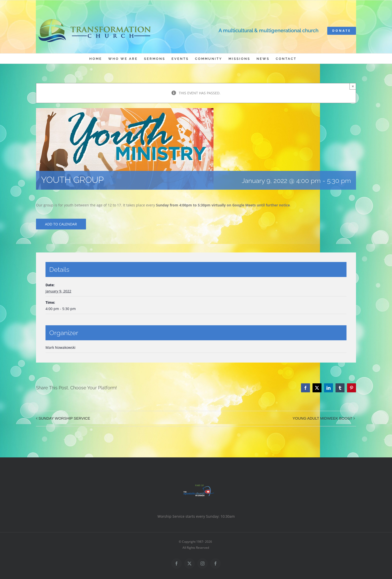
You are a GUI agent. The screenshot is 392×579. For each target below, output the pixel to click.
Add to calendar (61, 224)
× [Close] (353, 86)
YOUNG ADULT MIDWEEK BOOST (322, 418)
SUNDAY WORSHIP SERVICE (64, 418)
